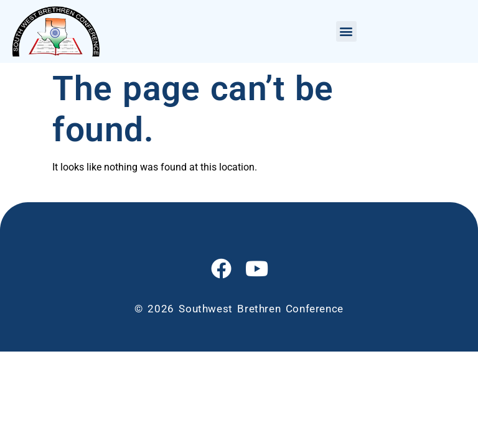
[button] (346, 31)
